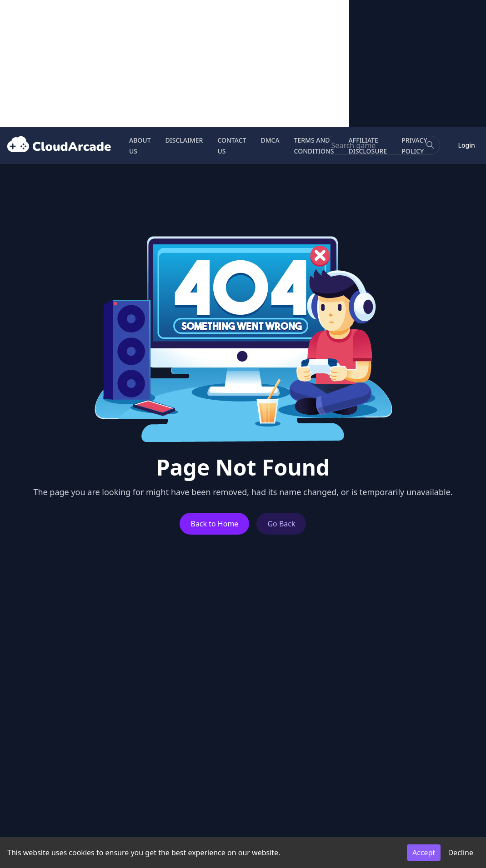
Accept (424, 853)
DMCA (270, 140)
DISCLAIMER (184, 140)
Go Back (281, 524)
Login (467, 145)
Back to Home (214, 524)
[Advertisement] (175, 64)
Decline (461, 853)
